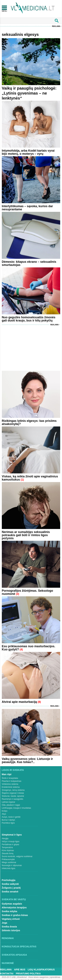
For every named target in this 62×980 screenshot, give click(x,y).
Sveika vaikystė (10, 884)
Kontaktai (7, 974)
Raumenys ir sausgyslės (13, 799)
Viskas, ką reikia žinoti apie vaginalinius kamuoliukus (30, 478)
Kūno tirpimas (8, 850)
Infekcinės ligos (9, 868)
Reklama (56, 26)
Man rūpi (7, 774)
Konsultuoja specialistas (19, 946)
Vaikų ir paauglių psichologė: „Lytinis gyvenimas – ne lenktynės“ (29, 93)
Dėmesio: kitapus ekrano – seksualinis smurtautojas (29, 263)
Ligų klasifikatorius (41, 970)
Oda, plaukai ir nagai (11, 805)
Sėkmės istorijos (11, 930)
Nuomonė (8, 963)
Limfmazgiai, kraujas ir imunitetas (16, 808)
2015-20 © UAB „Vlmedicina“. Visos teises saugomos (25, 977)
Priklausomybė (8, 859)
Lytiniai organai (8, 802)
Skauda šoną (8, 853)
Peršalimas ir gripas (10, 844)
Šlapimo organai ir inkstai (13, 793)
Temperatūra (7, 847)
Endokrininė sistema (11, 787)
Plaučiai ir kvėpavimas (12, 781)
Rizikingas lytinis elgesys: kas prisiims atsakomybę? (29, 422)
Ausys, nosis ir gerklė (11, 817)
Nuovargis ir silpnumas (12, 865)
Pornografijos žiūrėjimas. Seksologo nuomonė (27, 592)
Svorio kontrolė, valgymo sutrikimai (17, 856)
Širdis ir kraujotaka (10, 778)
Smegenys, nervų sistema (13, 790)
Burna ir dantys (8, 820)
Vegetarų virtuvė (11, 919)
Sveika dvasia (9, 927)
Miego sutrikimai (9, 862)
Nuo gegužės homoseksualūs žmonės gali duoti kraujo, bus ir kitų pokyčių (29, 319)
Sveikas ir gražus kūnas (15, 915)
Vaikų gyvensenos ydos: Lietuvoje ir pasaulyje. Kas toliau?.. (27, 760)
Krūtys (5, 811)
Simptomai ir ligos (12, 835)
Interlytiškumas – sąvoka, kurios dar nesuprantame (27, 208)
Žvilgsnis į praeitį (11, 888)
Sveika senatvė (10, 892)
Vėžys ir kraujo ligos (11, 841)
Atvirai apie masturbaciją (19, 702)
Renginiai (8, 938)
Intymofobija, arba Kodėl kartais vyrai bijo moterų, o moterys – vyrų (28, 152)
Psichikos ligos (8, 823)
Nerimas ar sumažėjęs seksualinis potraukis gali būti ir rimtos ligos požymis (26, 535)
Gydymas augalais (12, 904)
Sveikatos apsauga (14, 955)
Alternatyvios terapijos (14, 908)
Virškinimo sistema (10, 784)
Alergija (5, 839)
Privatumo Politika (28, 974)
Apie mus (20, 970)
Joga (5, 923)
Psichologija (9, 880)
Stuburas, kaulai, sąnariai (13, 796)
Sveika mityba (9, 911)
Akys (4, 814)
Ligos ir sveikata (13, 770)
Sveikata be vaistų (14, 899)
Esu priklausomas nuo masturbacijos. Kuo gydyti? (29, 648)
